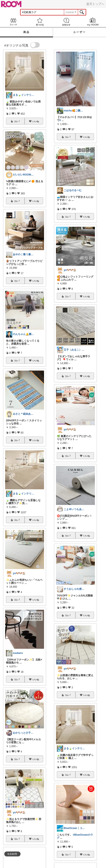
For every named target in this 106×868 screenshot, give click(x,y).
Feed (13, 22)
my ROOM (93, 22)
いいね (36, 121)
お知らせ (66, 22)
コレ (17, 121)
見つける (40, 22)
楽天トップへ (95, 4)
